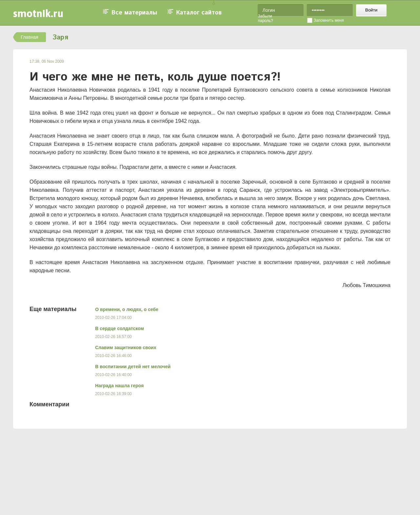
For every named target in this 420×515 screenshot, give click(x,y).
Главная (29, 37)
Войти (371, 10)
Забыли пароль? (265, 18)
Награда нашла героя (119, 386)
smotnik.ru (38, 13)
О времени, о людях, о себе (127, 309)
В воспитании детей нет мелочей (133, 367)
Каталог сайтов (199, 13)
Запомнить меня (329, 20)
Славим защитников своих (126, 347)
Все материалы (134, 13)
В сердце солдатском (120, 328)
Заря (60, 38)
